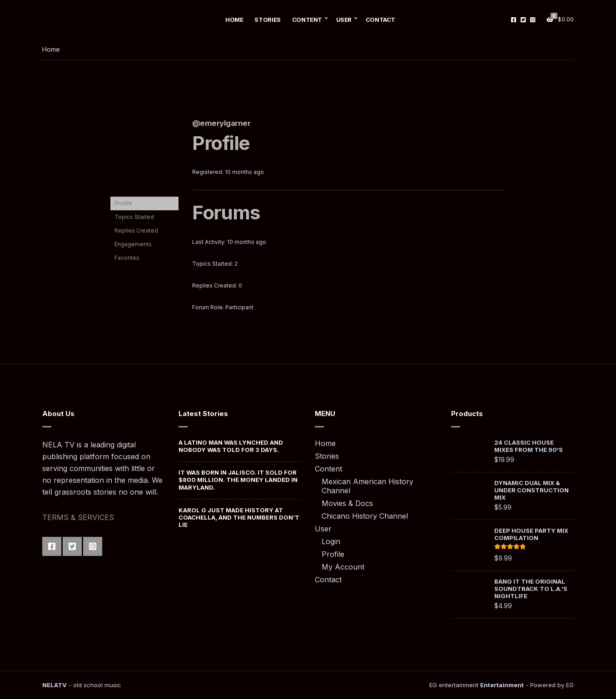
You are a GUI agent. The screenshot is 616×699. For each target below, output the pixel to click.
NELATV (55, 685)
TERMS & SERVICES (78, 517)
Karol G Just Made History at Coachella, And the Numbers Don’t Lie (239, 518)
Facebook (514, 20)
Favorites (127, 258)
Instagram (533, 20)
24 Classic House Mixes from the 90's (529, 446)
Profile (123, 203)
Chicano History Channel (365, 516)
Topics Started (134, 217)
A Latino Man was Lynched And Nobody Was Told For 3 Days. (231, 446)
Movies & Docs (347, 503)
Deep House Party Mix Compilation (531, 534)
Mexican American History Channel (368, 486)
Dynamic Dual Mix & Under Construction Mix (532, 490)
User (344, 20)
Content (307, 20)
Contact (380, 20)
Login (331, 541)
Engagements (133, 244)
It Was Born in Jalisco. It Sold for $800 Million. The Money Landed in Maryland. (238, 480)
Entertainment (502, 685)
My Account (343, 567)
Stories (267, 20)
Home (234, 20)
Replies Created (136, 231)
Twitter (523, 20)
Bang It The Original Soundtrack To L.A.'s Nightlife (531, 589)
